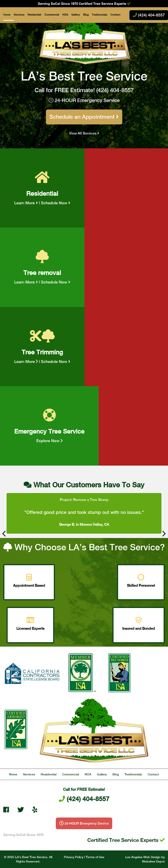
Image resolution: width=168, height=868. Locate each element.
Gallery (76, 15)
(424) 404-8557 (115, 90)
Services (19, 15)
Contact (115, 15)
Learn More (26, 203)
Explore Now (49, 441)
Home (7, 15)
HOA (65, 15)
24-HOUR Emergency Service (84, 100)
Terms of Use (95, 857)
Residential (34, 15)
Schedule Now (56, 203)
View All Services (84, 133)
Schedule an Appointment (84, 117)
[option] (84, 513)
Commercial (52, 15)
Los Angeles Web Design (143, 857)
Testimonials (100, 15)
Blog (86, 15)
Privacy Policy (74, 857)
